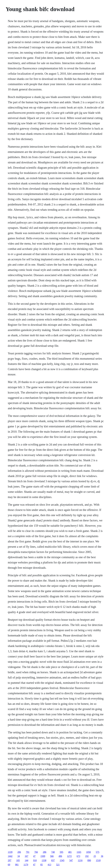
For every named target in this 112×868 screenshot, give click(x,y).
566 (52, 856)
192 (87, 856)
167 (26, 856)
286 (44, 852)
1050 (89, 852)
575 (98, 852)
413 (49, 865)
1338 (44, 860)
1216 (80, 860)
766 (36, 852)
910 (35, 860)
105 (18, 860)
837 (53, 860)
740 (53, 852)
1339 (10, 852)
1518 (98, 860)
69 (9, 865)
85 (42, 865)
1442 (10, 856)
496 (60, 856)
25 (95, 856)
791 (28, 852)
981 (17, 865)
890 (89, 860)
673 (78, 856)
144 (26, 860)
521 (58, 865)
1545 (62, 860)
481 (70, 852)
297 (9, 860)
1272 (69, 856)
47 (34, 856)
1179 (26, 865)
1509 (43, 856)
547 (71, 860)
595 (61, 852)
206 (19, 852)
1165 (79, 852)
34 (19, 856)
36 (102, 856)
